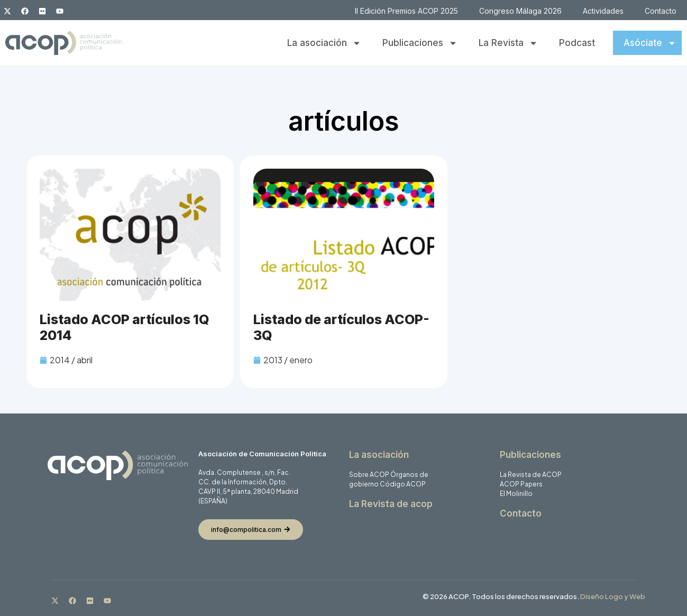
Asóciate (650, 43)
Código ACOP (403, 484)
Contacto (661, 11)
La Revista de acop (391, 504)
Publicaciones (420, 43)
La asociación (324, 43)
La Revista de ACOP (531, 475)
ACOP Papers (521, 484)
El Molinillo (516, 494)
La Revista (508, 43)
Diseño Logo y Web (613, 596)
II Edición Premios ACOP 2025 (406, 11)
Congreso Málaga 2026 (520, 11)
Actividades (603, 11)
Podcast (577, 43)
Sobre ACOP (369, 475)
